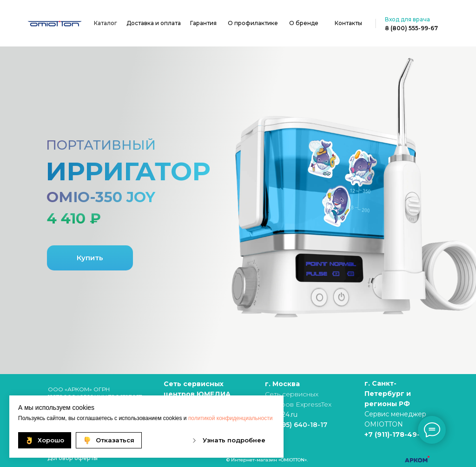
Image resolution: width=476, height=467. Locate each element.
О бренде (304, 23)
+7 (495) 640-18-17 (296, 425)
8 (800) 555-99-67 (411, 28)
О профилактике (253, 23)
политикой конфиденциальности (230, 418)
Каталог (106, 23)
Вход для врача (407, 19)
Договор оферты (73, 458)
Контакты (348, 23)
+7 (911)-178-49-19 (396, 434)
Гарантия (203, 23)
